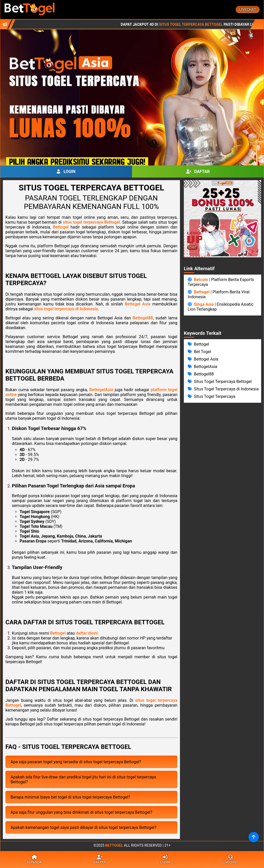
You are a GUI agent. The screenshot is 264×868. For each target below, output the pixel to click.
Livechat (248, 10)
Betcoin (201, 280)
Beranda (34, 860)
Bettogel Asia (138, 304)
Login (66, 172)
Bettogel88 (143, 318)
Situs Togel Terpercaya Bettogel (217, 24)
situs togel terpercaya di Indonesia (66, 309)
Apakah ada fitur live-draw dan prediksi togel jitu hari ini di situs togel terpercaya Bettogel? (83, 779)
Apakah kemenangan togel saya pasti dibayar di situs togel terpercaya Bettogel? (84, 827)
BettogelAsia (101, 390)
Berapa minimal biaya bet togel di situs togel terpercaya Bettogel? (70, 797)
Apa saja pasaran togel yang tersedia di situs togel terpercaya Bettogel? (76, 762)
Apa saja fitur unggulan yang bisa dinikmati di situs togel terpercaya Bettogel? (81, 812)
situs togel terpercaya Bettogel (91, 222)
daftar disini (87, 633)
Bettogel (61, 227)
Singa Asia (204, 304)
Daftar (198, 172)
